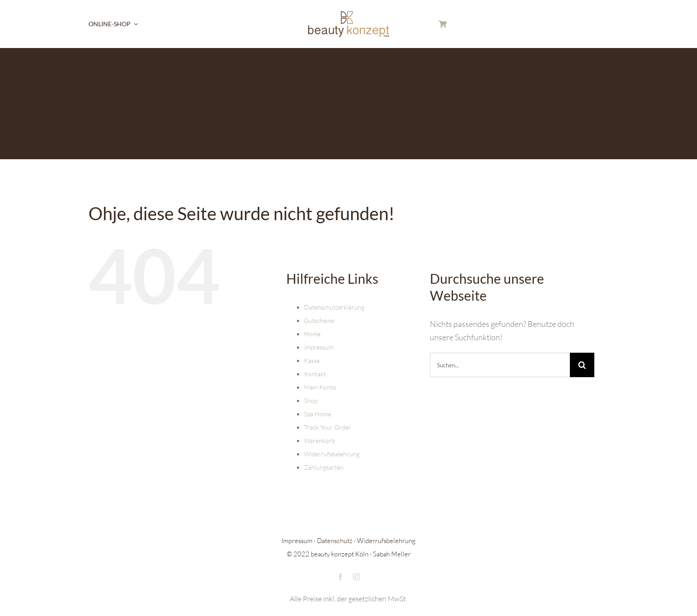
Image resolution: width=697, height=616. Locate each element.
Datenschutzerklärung (334, 307)
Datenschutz (335, 541)
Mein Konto (320, 387)
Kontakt (315, 374)
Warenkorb (320, 441)
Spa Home (318, 414)
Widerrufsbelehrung (332, 454)
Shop (311, 401)
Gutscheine (319, 320)
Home (312, 334)
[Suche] (582, 365)
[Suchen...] (500, 365)
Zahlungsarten (324, 467)
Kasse (312, 360)
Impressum (319, 347)
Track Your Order (328, 427)
